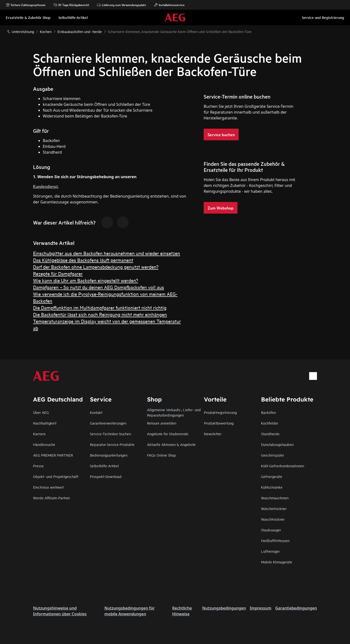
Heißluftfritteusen (275, 540)
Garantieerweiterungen (108, 423)
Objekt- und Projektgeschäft (56, 476)
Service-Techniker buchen (110, 434)
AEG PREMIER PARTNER (53, 455)
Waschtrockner (273, 519)
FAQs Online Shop (162, 455)
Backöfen (268, 412)
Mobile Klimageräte (277, 562)
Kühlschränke (272, 487)
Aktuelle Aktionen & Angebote (171, 444)
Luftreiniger (270, 551)
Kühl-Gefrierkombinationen (283, 466)
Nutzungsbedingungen (224, 608)
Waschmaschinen (275, 498)
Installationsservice (169, 5)
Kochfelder (270, 423)
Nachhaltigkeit (45, 423)
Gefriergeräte (272, 476)
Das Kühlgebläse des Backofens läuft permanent (83, 260)
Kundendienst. (46, 186)
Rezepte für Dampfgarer (58, 273)
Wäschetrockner (274, 508)
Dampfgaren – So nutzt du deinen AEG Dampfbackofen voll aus (99, 287)
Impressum (261, 608)
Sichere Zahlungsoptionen (26, 5)
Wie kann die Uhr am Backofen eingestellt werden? (86, 280)
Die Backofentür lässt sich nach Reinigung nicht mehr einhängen (100, 314)
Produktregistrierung (220, 412)
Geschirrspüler (273, 455)
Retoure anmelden (162, 423)
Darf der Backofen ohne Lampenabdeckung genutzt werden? (96, 267)
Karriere (39, 434)
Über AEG (41, 412)
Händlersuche (44, 444)
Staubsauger (271, 530)
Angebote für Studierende (168, 434)
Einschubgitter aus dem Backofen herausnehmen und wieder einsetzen (107, 253)
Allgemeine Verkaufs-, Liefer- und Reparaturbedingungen (174, 412)
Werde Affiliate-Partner (52, 498)
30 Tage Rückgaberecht (71, 5)
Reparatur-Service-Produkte (112, 444)
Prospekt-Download (106, 476)
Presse (38, 466)
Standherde (270, 434)
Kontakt (96, 412)
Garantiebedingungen (296, 608)
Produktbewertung (219, 423)
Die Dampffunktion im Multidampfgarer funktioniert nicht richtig (100, 307)
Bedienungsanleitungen (109, 455)
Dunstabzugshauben (277, 444)
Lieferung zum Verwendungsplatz (122, 5)
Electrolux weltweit (48, 487)
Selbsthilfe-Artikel (104, 466)
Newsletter (213, 434)
